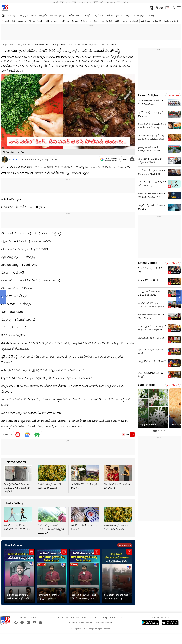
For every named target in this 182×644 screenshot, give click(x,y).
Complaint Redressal (112, 618)
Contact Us (64, 618)
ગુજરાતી (81, 2)
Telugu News (7, 44)
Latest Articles (148, 95)
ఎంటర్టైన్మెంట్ (24, 15)
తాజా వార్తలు (12, 15)
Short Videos (13, 545)
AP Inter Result (36, 21)
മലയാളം (111, 2)
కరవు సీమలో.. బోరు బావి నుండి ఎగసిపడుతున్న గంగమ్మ (116, 597)
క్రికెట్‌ (117, 21)
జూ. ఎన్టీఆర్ (134, 21)
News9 (55, 2)
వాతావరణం (94, 21)
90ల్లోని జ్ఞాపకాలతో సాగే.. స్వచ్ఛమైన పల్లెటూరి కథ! (49, 597)
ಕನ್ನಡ (68, 2)
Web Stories (147, 385)
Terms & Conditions (104, 623)
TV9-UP (126, 2)
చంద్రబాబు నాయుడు (171, 21)
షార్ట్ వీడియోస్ (99, 15)
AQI (161, 8)
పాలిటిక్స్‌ (151, 15)
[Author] (5, 160)
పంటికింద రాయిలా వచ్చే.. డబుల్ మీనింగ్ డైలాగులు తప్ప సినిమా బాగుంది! (84, 597)
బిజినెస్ (79, 15)
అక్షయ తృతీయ (10, 21)
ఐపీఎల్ (34, 15)
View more (125, 545)
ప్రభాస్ (124, 21)
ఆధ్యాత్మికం (141, 15)
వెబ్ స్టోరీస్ (88, 15)
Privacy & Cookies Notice (80, 623)
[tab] (155, 431)
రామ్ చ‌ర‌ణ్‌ (157, 21)
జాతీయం (110, 15)
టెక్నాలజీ (75, 21)
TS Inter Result (52, 21)
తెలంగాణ (53, 15)
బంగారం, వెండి (107, 21)
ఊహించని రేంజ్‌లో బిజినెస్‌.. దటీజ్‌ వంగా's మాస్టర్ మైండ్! (18, 597)
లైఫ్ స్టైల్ (62, 15)
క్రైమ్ (133, 15)
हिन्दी (62, 2)
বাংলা (89, 2)
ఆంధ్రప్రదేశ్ (43, 15)
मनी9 (119, 2)
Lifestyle (20, 44)
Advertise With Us (91, 618)
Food (28, 44)
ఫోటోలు (71, 15)
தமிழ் (103, 2)
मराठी (74, 2)
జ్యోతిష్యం (84, 21)
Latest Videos (148, 263)
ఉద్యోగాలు (65, 21)
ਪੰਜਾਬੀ (96, 2)
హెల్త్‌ (127, 15)
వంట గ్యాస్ (22, 21)
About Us (76, 618)
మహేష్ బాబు (146, 21)
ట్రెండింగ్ (119, 15)
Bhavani (13, 159)
